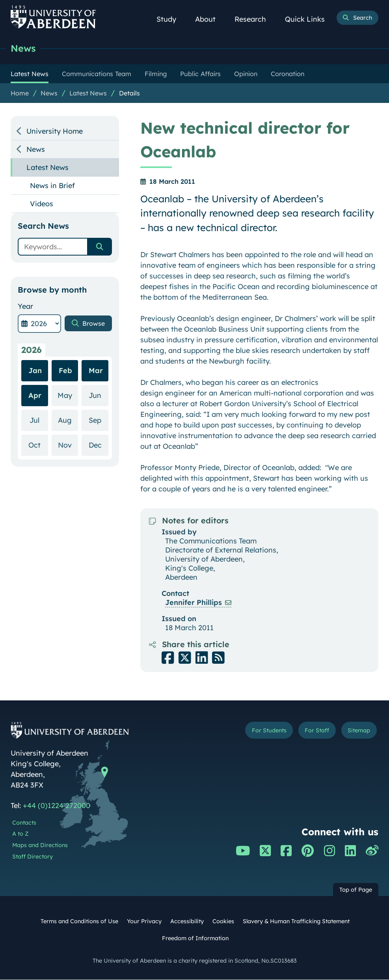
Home (20, 93)
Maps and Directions (40, 846)
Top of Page (356, 890)
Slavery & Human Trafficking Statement (296, 922)
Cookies (223, 922)
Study (171, 19)
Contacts (24, 823)
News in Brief (52, 186)
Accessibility (187, 922)
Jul (39, 441)
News (24, 48)
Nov (68, 466)
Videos (42, 204)
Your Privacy (144, 922)
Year (25, 307)
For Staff (311, 732)
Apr (35, 417)
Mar (96, 392)
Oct (38, 466)
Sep (99, 441)
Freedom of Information (195, 939)
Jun (99, 417)
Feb (65, 392)
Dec (99, 466)
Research (255, 19)
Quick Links (309, 19)
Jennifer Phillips (194, 603)
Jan (35, 392)
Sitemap (357, 732)
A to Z (20, 834)
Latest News (88, 93)
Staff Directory (33, 857)
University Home (55, 132)
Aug (68, 441)
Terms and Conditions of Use (79, 922)
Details (129, 93)
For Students (258, 732)
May (68, 417)
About (210, 19)
